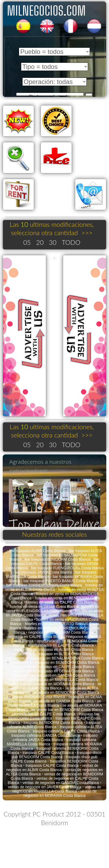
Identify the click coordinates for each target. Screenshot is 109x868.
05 (27, 242)
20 (40, 242)
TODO (71, 242)
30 (53, 242)
